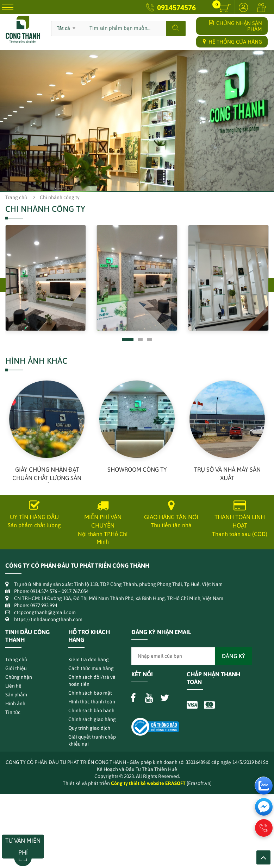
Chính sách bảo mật (90, 693)
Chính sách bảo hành (91, 710)
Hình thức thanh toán (92, 702)
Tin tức (13, 712)
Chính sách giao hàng (92, 719)
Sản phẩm (16, 695)
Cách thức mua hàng (91, 668)
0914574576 (176, 7)
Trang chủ (16, 197)
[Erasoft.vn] (199, 783)
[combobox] (67, 26)
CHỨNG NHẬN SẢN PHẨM (236, 26)
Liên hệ (13, 686)
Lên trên (263, 857)
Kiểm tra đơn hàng (89, 659)
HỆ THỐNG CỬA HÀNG (232, 42)
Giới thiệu (16, 668)
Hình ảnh (15, 703)
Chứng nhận (19, 677)
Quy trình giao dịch (89, 728)
